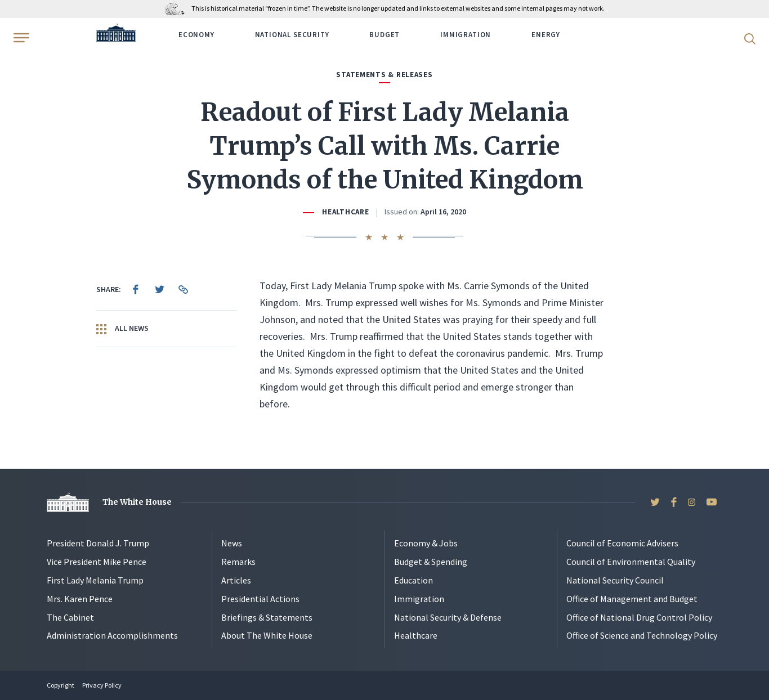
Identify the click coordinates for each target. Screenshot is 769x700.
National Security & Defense (448, 617)
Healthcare (345, 212)
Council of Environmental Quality (631, 562)
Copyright (61, 685)
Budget (384, 35)
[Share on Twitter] (159, 289)
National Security (292, 35)
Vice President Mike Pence (97, 562)
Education (413, 580)
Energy (546, 35)
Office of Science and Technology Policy (642, 635)
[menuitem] (136, 289)
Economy (196, 35)
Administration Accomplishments (112, 635)
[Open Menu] (20, 38)
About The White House (267, 635)
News (232, 543)
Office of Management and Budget (632, 599)
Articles (236, 580)
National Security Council (615, 580)
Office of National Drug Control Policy (639, 617)
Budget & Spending (431, 562)
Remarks (238, 562)
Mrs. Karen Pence (80, 599)
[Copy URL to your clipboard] (183, 289)
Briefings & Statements (267, 617)
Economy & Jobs (426, 543)
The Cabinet (70, 617)
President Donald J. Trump (98, 543)
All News (122, 329)
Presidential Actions (260, 599)
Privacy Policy (102, 685)
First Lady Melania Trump (95, 580)
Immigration (466, 35)
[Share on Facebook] (136, 289)
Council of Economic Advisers (622, 543)
